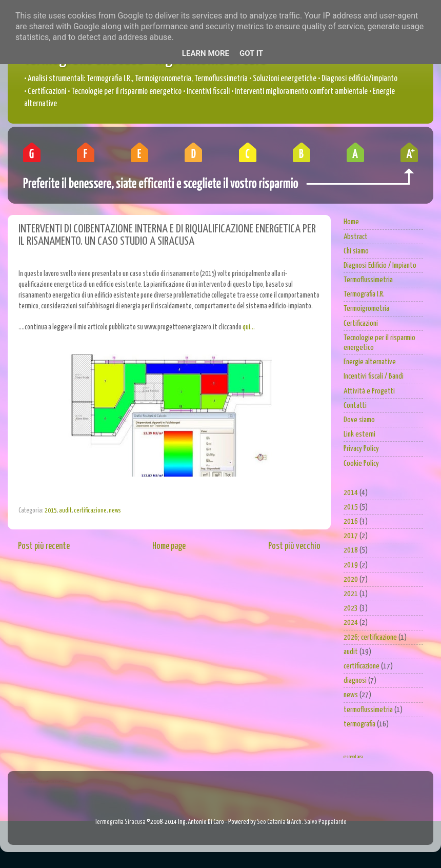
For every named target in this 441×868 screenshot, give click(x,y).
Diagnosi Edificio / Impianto (380, 265)
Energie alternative (370, 362)
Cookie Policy (361, 463)
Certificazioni (361, 323)
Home (351, 222)
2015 (51, 511)
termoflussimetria (368, 710)
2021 (351, 594)
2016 (351, 521)
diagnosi (355, 680)
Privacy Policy (361, 449)
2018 (351, 550)
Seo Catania (271, 822)
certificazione (90, 511)
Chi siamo (356, 251)
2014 (351, 493)
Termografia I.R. (364, 294)
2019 (351, 565)
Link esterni (359, 434)
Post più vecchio (294, 546)
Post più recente (44, 546)
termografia (359, 724)
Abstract (356, 237)
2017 (351, 536)
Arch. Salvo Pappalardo (319, 822)
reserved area (353, 757)
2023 (351, 608)
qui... (249, 327)
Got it (251, 53)
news (115, 511)
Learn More (206, 53)
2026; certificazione (370, 637)
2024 (351, 623)
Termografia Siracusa (120, 822)
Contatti (355, 406)
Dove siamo (359, 420)
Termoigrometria (366, 309)
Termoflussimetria (368, 280)
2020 (351, 579)
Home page (169, 546)
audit (65, 511)
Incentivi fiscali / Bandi (374, 376)
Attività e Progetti (369, 391)
